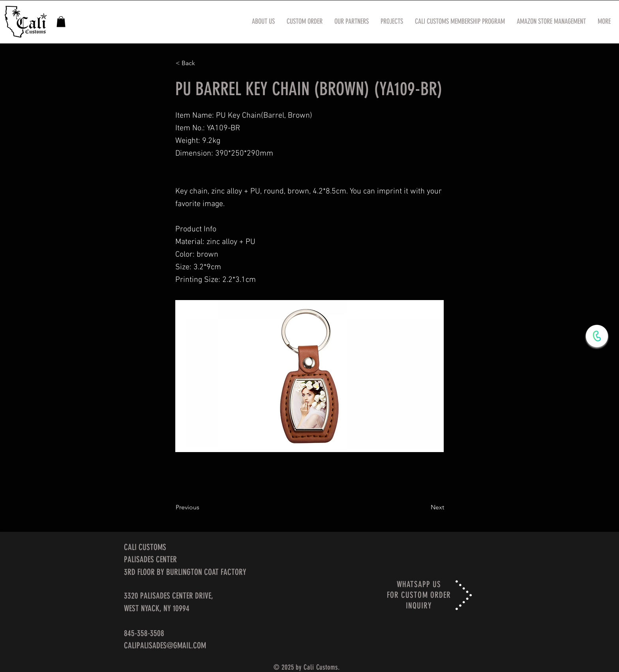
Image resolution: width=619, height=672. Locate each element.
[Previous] (202, 507)
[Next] (424, 507)
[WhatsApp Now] (597, 336)
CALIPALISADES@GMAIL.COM (165, 645)
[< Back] (202, 63)
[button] (61, 22)
